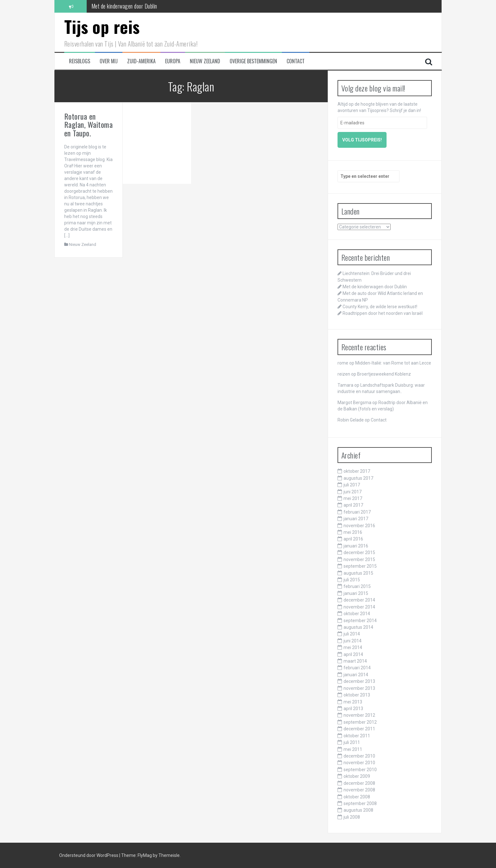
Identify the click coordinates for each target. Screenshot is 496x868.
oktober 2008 (357, 797)
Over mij (109, 61)
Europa (173, 61)
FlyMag (145, 855)
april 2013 (353, 709)
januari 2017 (356, 519)
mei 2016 (353, 532)
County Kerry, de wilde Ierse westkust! (380, 307)
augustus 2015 (358, 573)
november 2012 (359, 715)
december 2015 (359, 553)
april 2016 (353, 539)
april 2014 (353, 654)
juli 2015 (352, 580)
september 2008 (360, 803)
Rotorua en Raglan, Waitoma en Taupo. (89, 125)
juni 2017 (353, 492)
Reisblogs (80, 61)
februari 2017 (357, 512)
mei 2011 (353, 749)
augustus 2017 (358, 478)
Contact (296, 61)
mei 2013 (353, 702)
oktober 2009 (357, 776)
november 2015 (359, 559)
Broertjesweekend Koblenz (384, 374)
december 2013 (359, 681)
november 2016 (359, 526)
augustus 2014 (358, 627)
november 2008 (359, 790)
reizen (344, 374)
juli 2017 (352, 485)
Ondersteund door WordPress (89, 855)
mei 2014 (353, 647)
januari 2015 (356, 593)
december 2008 (359, 783)
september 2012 (360, 722)
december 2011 (359, 729)
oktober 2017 (357, 471)
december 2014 (359, 600)
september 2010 (360, 770)
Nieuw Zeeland (205, 61)
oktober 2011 (357, 736)
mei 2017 (353, 498)
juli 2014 (352, 634)
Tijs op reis (102, 26)
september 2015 (360, 566)
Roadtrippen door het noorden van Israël (383, 313)
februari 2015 (357, 586)
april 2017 (353, 505)
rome (343, 363)
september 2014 (360, 621)
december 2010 (359, 756)
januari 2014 (356, 675)
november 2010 (359, 763)
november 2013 (359, 688)
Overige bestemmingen (253, 61)
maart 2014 (355, 661)
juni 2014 (353, 641)
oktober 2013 (357, 695)
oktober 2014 (357, 614)
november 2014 (359, 607)
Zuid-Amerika (141, 61)
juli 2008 (352, 817)
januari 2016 (356, 546)
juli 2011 (352, 742)
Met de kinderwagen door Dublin (124, 6)
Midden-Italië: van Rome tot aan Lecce (393, 363)
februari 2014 (357, 668)
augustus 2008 (358, 810)
